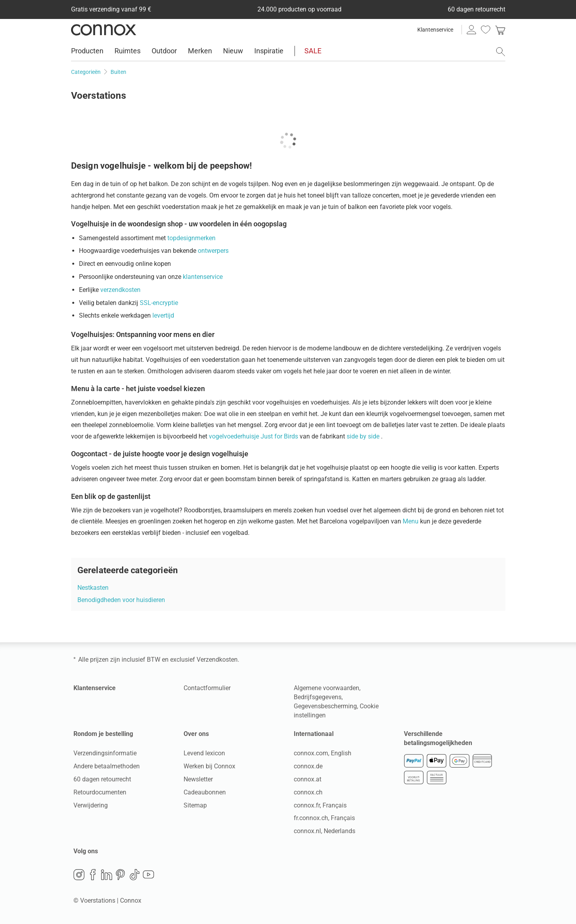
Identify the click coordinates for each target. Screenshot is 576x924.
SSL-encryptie (159, 303)
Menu (411, 521)
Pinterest (120, 875)
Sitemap (195, 805)
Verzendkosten (217, 660)
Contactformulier (207, 688)
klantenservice (203, 277)
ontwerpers (213, 251)
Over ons (196, 734)
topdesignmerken (191, 238)
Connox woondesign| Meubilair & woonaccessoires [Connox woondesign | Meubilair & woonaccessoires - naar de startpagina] (104, 30)
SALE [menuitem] (313, 51)
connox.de (308, 766)
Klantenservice (435, 30)
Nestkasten (93, 588)
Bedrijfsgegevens (318, 697)
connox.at (308, 779)
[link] (500, 30)
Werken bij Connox (209, 766)
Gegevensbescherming (325, 706)
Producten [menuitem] (87, 51)
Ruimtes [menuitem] (128, 51)
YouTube (148, 875)
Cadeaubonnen (205, 792)
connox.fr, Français (320, 805)
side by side (364, 436)
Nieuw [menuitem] (233, 51)
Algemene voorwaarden (326, 688)
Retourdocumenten (100, 792)
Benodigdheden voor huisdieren (121, 600)
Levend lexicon (204, 753)
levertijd (163, 315)
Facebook (93, 875)
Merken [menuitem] (200, 51)
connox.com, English (323, 753)
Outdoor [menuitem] (164, 51)
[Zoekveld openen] (501, 52)
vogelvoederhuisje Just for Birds (254, 436)
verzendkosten (120, 290)
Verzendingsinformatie (105, 753)
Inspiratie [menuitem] (269, 51)
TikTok (135, 875)
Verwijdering (91, 805)
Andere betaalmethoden (107, 766)
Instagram (79, 875)
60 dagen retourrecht (102, 779)
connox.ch (308, 792)
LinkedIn (107, 875)
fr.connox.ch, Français (324, 818)
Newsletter (198, 779)
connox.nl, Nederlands (325, 831)
